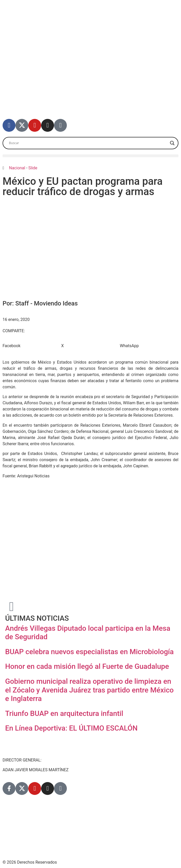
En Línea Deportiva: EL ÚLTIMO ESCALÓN (71, 728)
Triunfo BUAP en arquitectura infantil (64, 713)
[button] (90, 156)
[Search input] (88, 143)
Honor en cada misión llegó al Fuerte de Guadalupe (87, 666)
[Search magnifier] (172, 143)
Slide (33, 168)
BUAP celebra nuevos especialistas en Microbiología (89, 652)
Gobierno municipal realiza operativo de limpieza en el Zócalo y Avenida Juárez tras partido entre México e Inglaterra (89, 690)
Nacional (17, 168)
